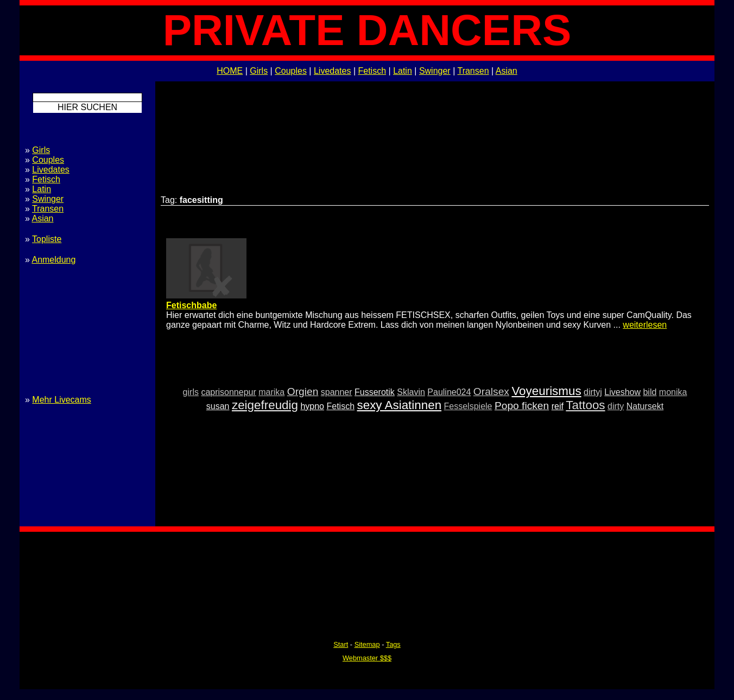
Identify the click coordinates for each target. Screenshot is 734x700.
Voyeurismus (546, 391)
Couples (291, 71)
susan (218, 406)
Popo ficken (522, 406)
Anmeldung (53, 260)
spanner (337, 392)
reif (558, 406)
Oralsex (491, 392)
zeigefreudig (265, 405)
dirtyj (593, 392)
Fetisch (372, 71)
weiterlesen (645, 325)
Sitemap (367, 644)
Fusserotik (375, 392)
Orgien (303, 392)
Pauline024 (449, 392)
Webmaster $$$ (367, 658)
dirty (616, 406)
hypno (312, 406)
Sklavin (411, 392)
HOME (230, 71)
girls (191, 392)
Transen (473, 71)
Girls (259, 71)
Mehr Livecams (61, 400)
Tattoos (585, 405)
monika (673, 392)
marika (271, 392)
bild (650, 392)
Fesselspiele (468, 406)
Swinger (435, 71)
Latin (403, 71)
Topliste (47, 239)
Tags (393, 644)
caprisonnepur (228, 392)
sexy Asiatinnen (400, 405)
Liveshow (622, 392)
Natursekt (645, 406)
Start (341, 644)
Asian (507, 71)
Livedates (333, 71)
